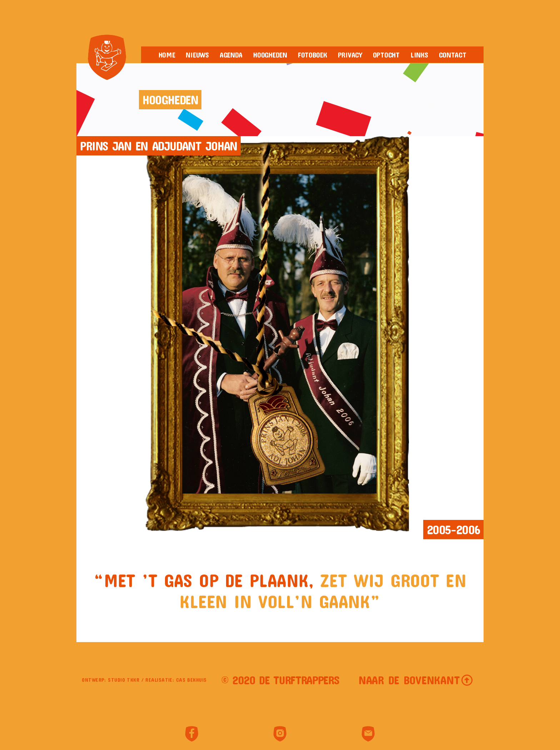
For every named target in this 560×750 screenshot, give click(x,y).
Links (419, 55)
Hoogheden (270, 55)
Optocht (386, 55)
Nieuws (197, 55)
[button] (416, 680)
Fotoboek (312, 55)
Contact (453, 55)
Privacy (350, 55)
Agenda (231, 55)
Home (167, 55)
